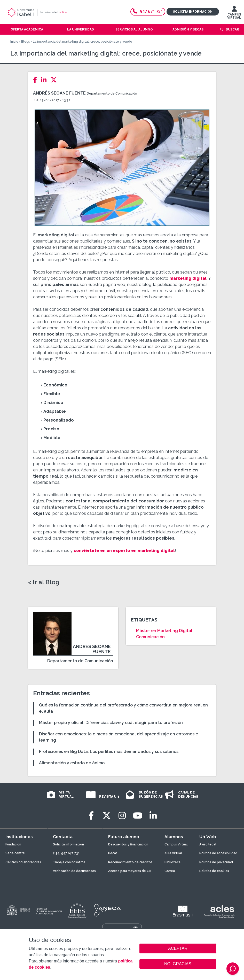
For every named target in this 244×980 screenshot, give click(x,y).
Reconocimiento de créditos (130, 862)
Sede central (15, 853)
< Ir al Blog (44, 582)
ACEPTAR (178, 948)
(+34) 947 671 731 (66, 853)
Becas (113, 853)
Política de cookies (214, 871)
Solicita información (193, 12)
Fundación (13, 844)
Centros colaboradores (23, 862)
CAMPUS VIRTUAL (234, 14)
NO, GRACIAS (178, 964)
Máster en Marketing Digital (164, 631)
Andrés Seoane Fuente (59, 93)
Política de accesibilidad (218, 853)
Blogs (26, 42)
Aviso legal (208, 844)
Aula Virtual (173, 853)
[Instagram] (122, 816)
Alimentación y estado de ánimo (72, 763)
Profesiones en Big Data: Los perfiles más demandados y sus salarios (109, 752)
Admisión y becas (188, 29)
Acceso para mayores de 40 (129, 871)
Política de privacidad (216, 862)
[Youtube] (138, 816)
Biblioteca (172, 862)
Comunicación (150, 637)
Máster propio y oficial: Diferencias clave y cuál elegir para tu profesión (111, 723)
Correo (170, 871)
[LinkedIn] (45, 80)
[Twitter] (55, 80)
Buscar (232, 29)
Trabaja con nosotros (69, 862)
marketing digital (188, 278)
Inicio (14, 42)
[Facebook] (37, 80)
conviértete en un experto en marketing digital (124, 551)
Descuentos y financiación (128, 844)
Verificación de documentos (74, 871)
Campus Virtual (176, 844)
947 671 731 (148, 11)
